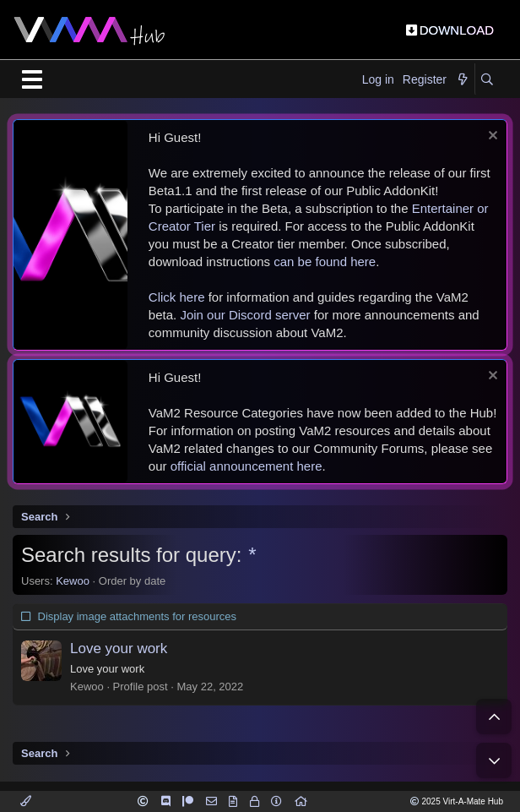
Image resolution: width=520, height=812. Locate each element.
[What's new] (463, 80)
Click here (177, 297)
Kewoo (73, 581)
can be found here (325, 262)
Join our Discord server (245, 315)
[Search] (487, 80)
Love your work (119, 649)
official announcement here (246, 466)
